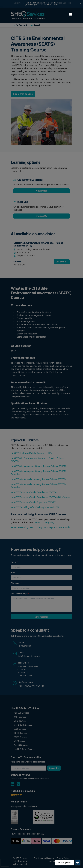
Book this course (23, 94)
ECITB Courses (20, 737)
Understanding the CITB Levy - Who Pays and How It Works (41, 527)
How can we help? (20, 594)
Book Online (62, 262)
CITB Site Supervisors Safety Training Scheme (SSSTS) (38, 479)
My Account (20, 25)
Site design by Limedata (44, 858)
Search (36, 25)
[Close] (80, 3)
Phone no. (16, 583)
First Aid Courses (21, 745)
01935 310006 (25, 646)
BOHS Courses (20, 733)
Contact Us (42, 216)
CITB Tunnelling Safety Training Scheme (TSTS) (35, 507)
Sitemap (52, 861)
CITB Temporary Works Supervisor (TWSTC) (34, 502)
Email (14, 573)
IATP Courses (20, 741)
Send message (41, 617)
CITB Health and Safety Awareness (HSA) (32, 453)
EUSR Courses (20, 729)
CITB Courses (20, 721)
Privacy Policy (63, 858)
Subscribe (54, 768)
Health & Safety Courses (24, 749)
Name (14, 562)
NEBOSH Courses (21, 713)
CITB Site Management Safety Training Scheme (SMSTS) (39, 466)
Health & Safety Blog (44, 523)
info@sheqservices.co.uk (29, 656)
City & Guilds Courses (23, 725)
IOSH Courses (20, 717)
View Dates (41, 191)
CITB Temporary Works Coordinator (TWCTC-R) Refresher (40, 497)
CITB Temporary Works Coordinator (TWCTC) (34, 492)
